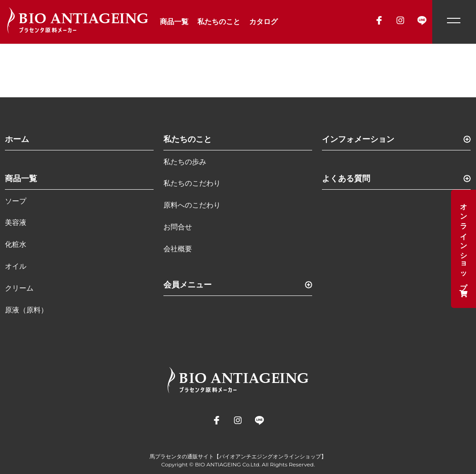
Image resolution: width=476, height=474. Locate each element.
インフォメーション (358, 139)
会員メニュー (188, 285)
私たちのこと (219, 22)
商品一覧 (174, 22)
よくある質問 (346, 179)
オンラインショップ (464, 249)
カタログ (263, 22)
